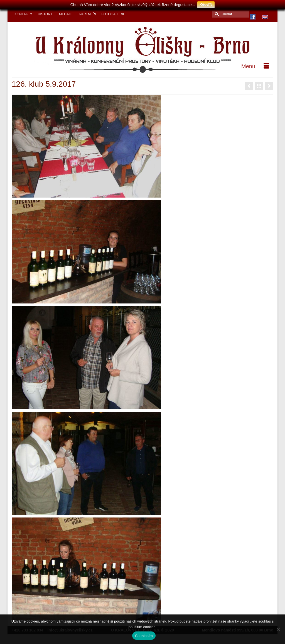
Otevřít (206, 5)
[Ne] (278, 629)
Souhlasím (144, 636)
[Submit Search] (216, 11)
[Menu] (255, 63)
